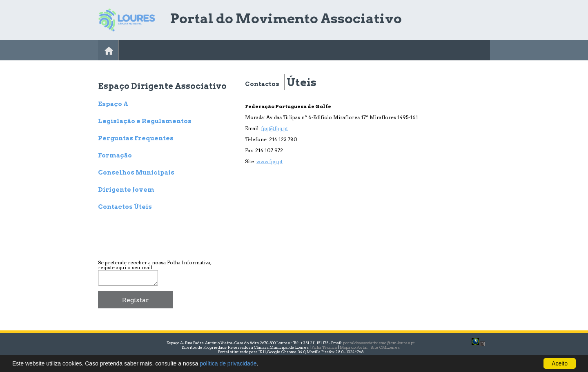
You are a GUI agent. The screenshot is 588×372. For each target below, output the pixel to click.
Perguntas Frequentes (136, 139)
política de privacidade (228, 363)
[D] (483, 344)
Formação (115, 156)
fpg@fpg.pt (274, 128)
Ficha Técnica (324, 347)
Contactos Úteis (125, 207)
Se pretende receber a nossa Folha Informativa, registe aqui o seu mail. (155, 265)
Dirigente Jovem (126, 190)
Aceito (560, 363)
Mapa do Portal (354, 347)
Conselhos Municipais (136, 173)
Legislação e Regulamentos (145, 122)
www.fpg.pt (269, 161)
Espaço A (113, 104)
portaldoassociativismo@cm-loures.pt (379, 343)
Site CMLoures (385, 347)
